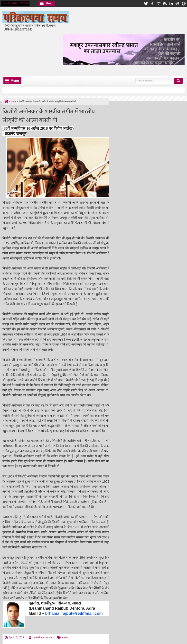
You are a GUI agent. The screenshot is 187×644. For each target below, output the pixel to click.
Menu (49, 4)
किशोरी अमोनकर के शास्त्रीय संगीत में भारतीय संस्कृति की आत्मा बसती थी (49, 115)
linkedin (171, 4)
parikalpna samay (42, 638)
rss (165, 4)
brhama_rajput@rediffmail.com (74, 613)
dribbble (178, 4)
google (159, 4)
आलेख (65, 638)
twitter (146, 4)
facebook (152, 4)
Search (179, 81)
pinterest (184, 4)
